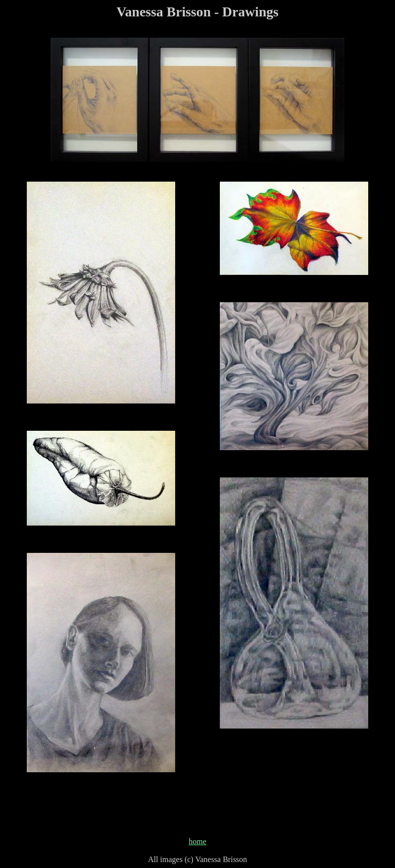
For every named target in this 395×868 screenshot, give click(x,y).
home (197, 841)
